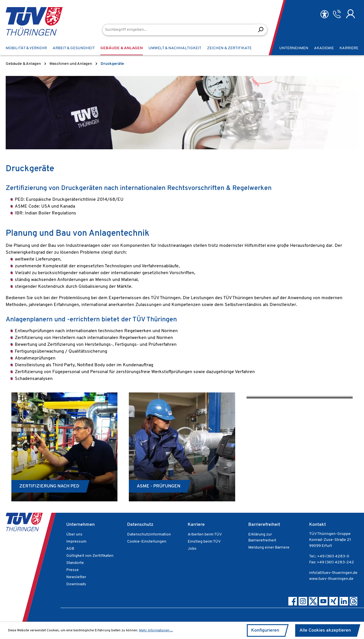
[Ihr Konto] (350, 14)
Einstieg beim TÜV (204, 542)
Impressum (76, 542)
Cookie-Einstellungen (147, 542)
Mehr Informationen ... (156, 630)
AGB (70, 549)
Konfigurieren (265, 630)
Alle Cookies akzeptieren (325, 630)
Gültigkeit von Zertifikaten (90, 556)
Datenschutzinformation (149, 534)
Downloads (76, 584)
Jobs (192, 549)
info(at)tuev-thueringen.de (333, 573)
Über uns (74, 534)
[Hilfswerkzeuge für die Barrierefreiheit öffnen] (324, 14)
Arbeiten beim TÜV (205, 534)
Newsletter (76, 577)
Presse (73, 570)
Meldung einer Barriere (269, 548)
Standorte (75, 563)
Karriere (196, 525)
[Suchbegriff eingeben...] (178, 30)
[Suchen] (261, 30)
